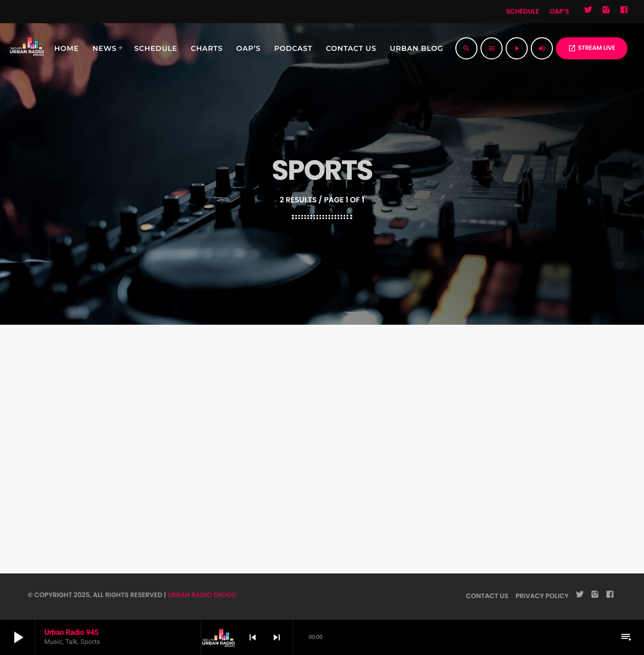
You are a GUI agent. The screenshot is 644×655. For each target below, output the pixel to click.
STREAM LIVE (592, 48)
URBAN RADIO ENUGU (202, 595)
